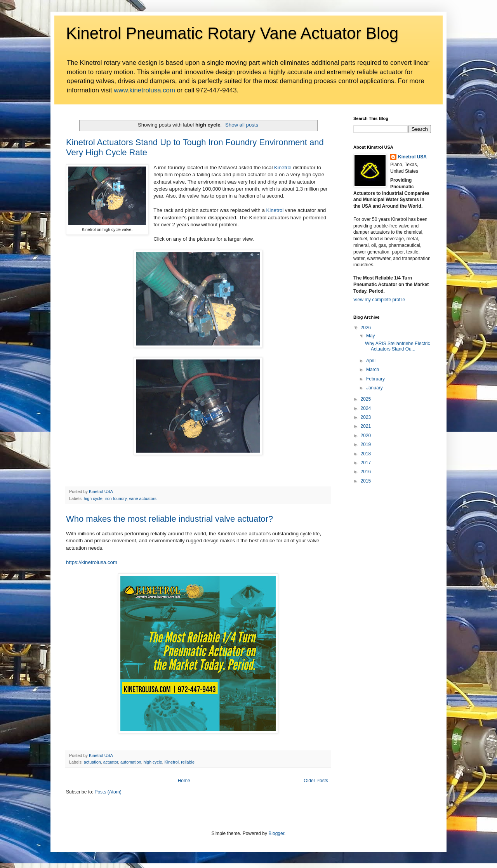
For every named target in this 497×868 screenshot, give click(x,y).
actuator (111, 762)
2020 (366, 436)
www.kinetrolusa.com (144, 90)
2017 (366, 463)
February (375, 379)
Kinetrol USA (412, 157)
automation (131, 762)
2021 (366, 426)
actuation (92, 762)
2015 (366, 481)
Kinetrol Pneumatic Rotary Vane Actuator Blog (232, 33)
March (373, 370)
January (374, 388)
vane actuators (143, 498)
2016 (366, 472)
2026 (366, 328)
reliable (188, 762)
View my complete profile (379, 300)
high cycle (93, 498)
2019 (366, 444)
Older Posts (316, 781)
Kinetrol (283, 168)
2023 (366, 417)
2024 (366, 408)
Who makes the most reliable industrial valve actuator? (169, 519)
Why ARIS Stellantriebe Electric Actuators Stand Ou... (397, 346)
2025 (366, 399)
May (371, 336)
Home (184, 781)
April (371, 361)
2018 (366, 454)
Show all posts (242, 125)
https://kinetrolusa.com (92, 562)
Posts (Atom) (108, 792)
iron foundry (116, 498)
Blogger (276, 833)
